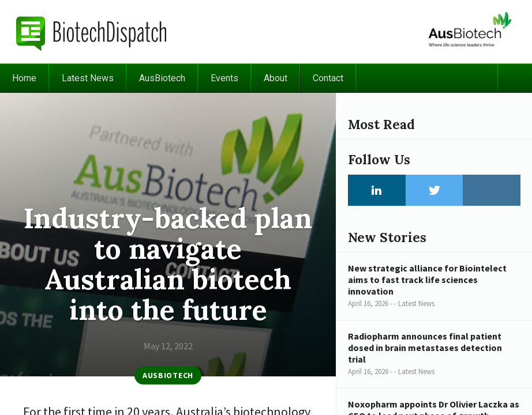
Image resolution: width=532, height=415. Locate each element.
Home (24, 78)
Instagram (492, 190)
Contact (328, 78)
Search (515, 78)
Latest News (88, 78)
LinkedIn (377, 190)
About (276, 78)
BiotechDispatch (92, 32)
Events (224, 78)
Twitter (434, 190)
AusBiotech (162, 78)
